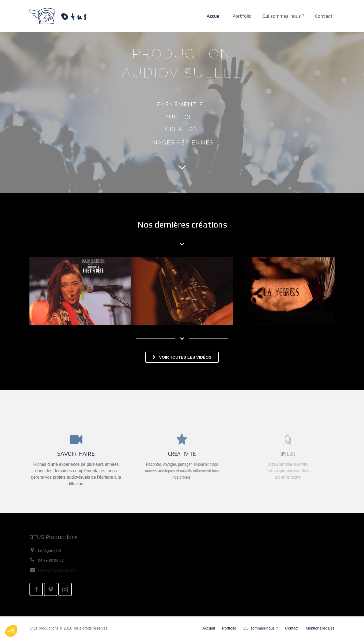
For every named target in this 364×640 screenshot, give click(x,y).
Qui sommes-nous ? (261, 628)
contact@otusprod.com (58, 570)
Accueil (208, 628)
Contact (292, 628)
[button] (11, 631)
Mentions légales (320, 628)
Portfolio (229, 628)
